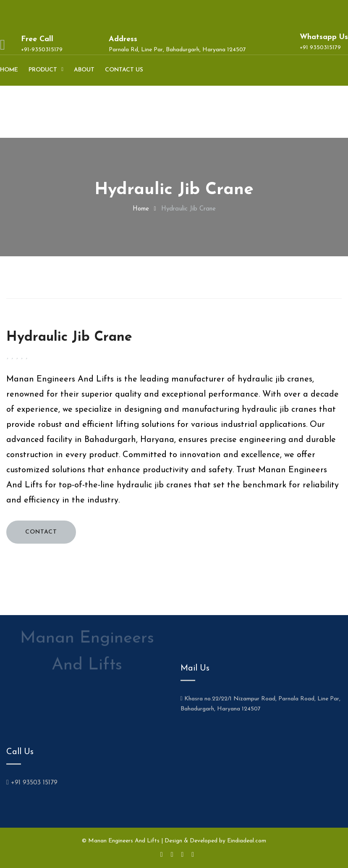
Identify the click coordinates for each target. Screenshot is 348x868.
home (141, 209)
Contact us (124, 70)
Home (9, 70)
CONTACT (41, 532)
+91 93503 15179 (32, 783)
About (84, 70)
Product (43, 70)
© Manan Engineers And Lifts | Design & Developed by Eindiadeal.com (174, 841)
